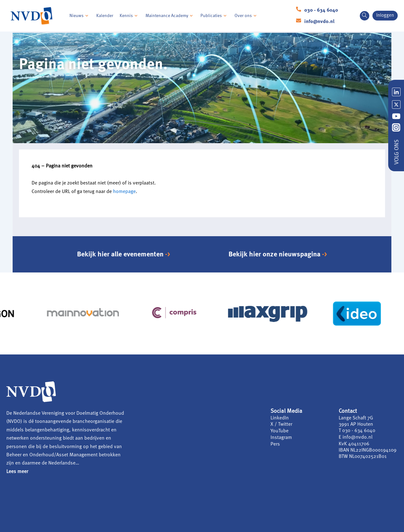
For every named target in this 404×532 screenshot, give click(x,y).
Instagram (281, 437)
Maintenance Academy (170, 16)
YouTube (279, 431)
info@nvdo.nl (319, 22)
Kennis (129, 16)
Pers (275, 443)
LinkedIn (280, 418)
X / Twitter (281, 424)
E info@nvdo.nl (356, 437)
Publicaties (214, 16)
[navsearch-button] (365, 16)
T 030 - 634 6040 (357, 431)
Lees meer (17, 472)
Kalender (105, 16)
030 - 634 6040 (321, 10)
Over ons (246, 16)
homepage (124, 192)
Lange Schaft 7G (356, 418)
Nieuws (80, 16)
